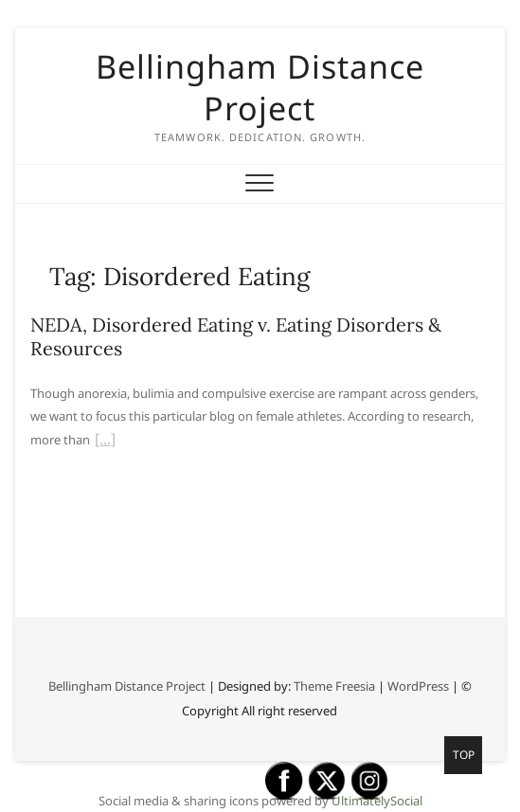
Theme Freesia (334, 686)
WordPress (418, 686)
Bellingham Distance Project (260, 87)
